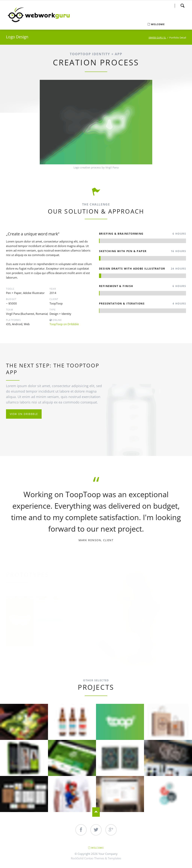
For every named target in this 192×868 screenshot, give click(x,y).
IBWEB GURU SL (157, 38)
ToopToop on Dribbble (64, 324)
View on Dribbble (24, 414)
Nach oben (96, 812)
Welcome (97, 848)
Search (182, 6)
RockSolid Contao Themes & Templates (96, 858)
